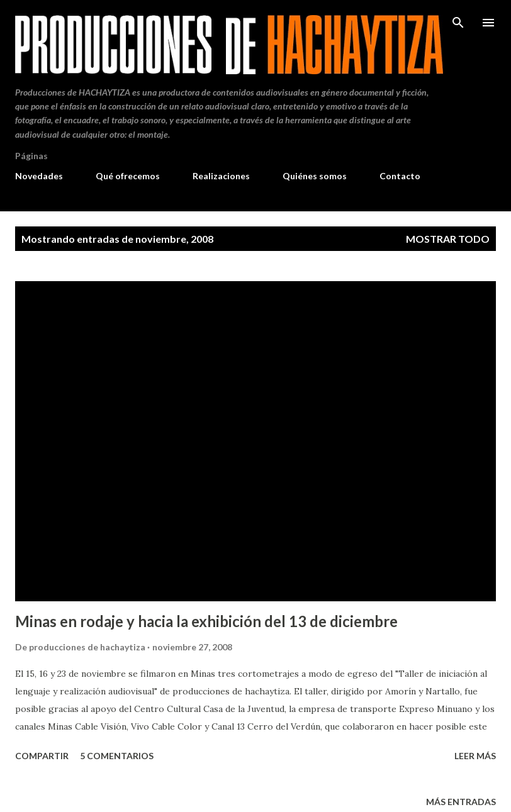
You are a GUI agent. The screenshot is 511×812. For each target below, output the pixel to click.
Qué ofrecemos (128, 176)
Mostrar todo (448, 239)
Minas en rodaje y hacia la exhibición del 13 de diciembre (206, 621)
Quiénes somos (315, 176)
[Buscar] (458, 23)
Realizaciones (221, 176)
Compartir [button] (42, 756)
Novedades (39, 176)
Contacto (400, 176)
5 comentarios (117, 756)
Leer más (475, 756)
